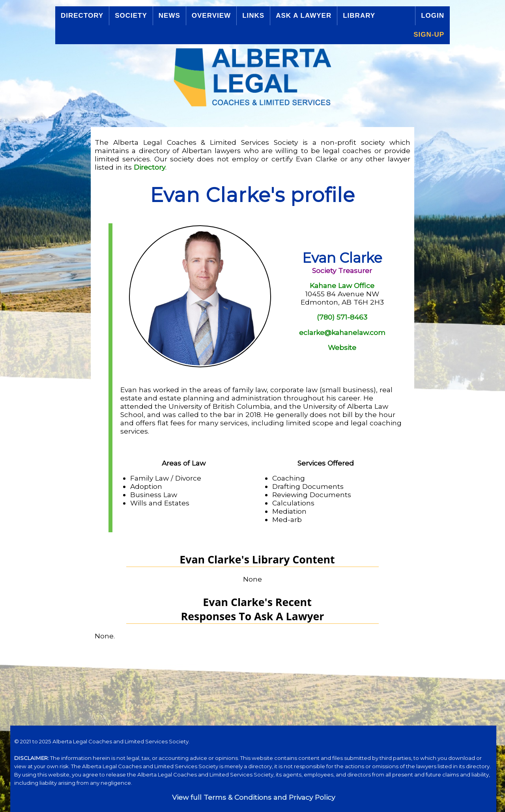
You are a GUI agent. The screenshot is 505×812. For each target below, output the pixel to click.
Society (131, 16)
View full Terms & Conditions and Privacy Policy (253, 797)
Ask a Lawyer (304, 16)
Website (342, 347)
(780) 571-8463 (342, 317)
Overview (211, 16)
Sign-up (429, 35)
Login (433, 16)
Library (359, 16)
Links (253, 16)
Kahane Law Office (342, 285)
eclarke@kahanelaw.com (342, 332)
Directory (82, 16)
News (169, 16)
